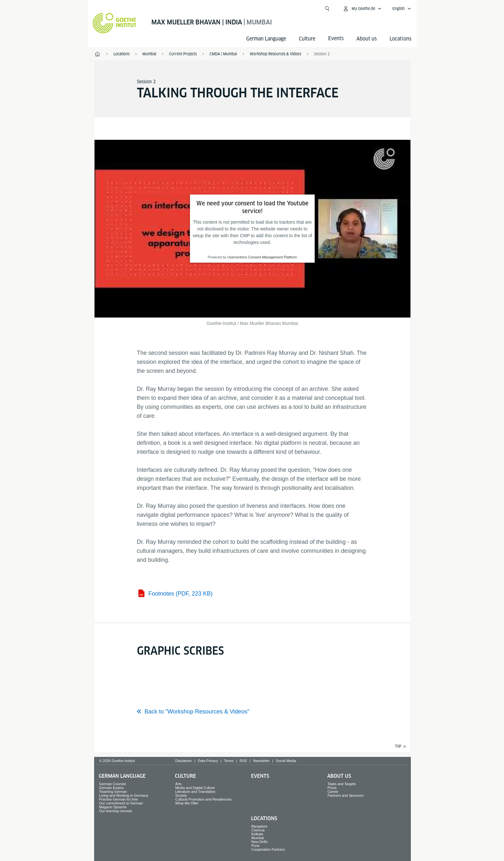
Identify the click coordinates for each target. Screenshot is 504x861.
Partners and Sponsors (346, 795)
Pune (256, 846)
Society (181, 795)
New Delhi (259, 842)
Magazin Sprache (113, 807)
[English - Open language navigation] (402, 9)
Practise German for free (118, 799)
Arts (178, 784)
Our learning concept (115, 811)
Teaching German (113, 792)
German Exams (111, 788)
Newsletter (261, 761)
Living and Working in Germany (124, 795)
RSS (243, 761)
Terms (229, 761)
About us (367, 39)
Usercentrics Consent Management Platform (262, 257)
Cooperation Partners (268, 849)
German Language (266, 39)
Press (332, 788)
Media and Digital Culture (195, 788)
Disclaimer (183, 761)
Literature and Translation (195, 792)
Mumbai (258, 838)
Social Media (286, 761)
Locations (401, 39)
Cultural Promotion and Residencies (203, 799)
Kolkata (257, 834)
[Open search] (327, 9)
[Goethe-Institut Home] (115, 23)
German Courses (113, 784)
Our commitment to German (121, 803)
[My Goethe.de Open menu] (362, 9)
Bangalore (259, 826)
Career (333, 792)
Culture (307, 39)
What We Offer (187, 803)
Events (260, 776)
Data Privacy (208, 761)
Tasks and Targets (342, 784)
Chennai (258, 830)
